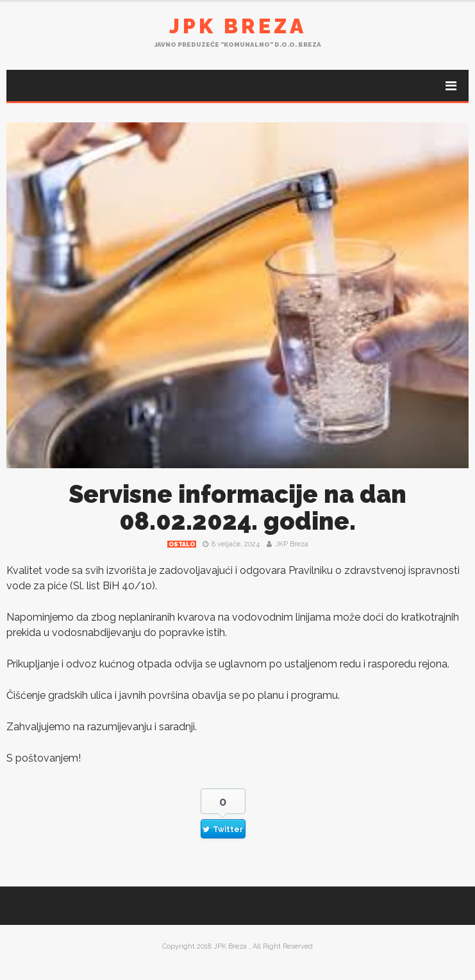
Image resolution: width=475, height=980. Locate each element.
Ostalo (182, 544)
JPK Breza (238, 26)
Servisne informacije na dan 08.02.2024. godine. (238, 508)
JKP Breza (292, 544)
